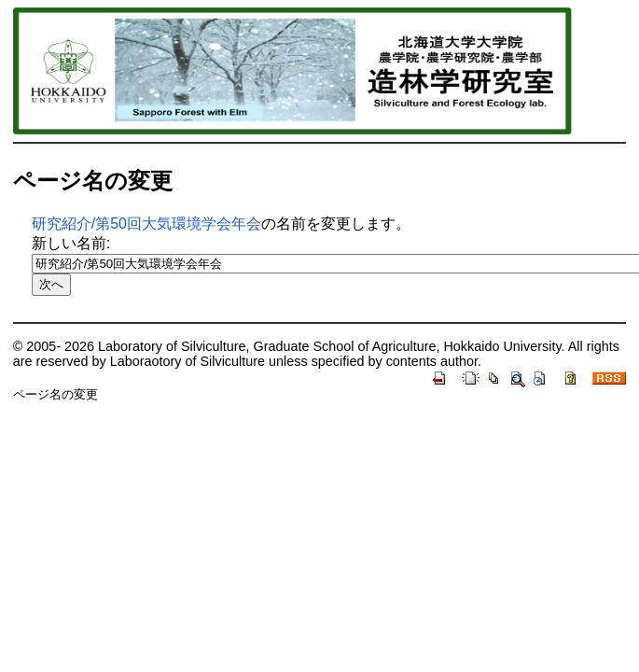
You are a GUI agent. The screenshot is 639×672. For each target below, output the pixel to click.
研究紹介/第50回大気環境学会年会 (146, 224)
